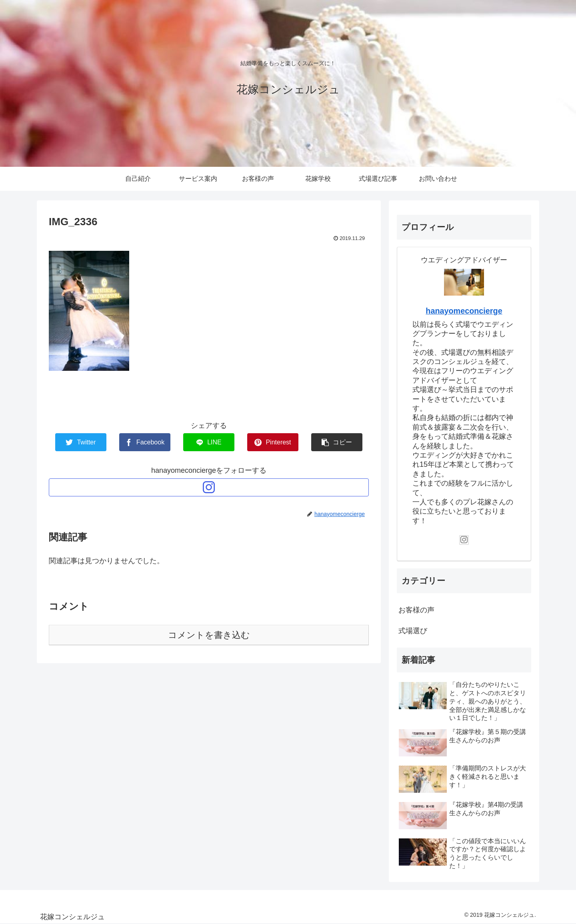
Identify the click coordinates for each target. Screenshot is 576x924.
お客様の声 (416, 610)
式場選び (413, 631)
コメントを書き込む (209, 635)
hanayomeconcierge (464, 311)
